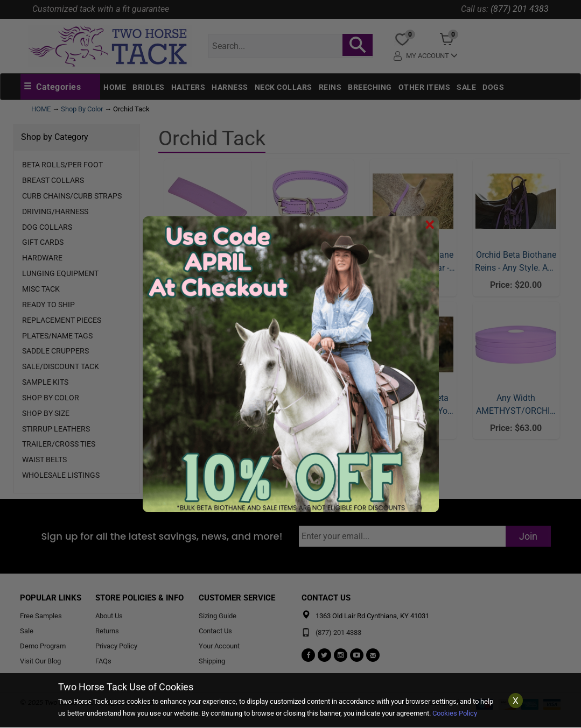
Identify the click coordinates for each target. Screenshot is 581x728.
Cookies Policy (455, 713)
